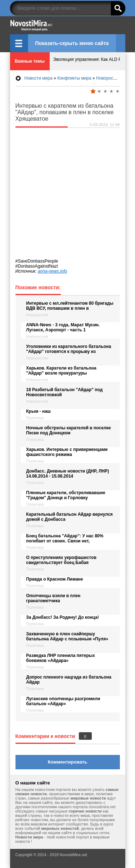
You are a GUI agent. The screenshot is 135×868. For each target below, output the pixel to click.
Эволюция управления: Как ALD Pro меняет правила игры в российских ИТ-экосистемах (85, 61)
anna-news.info (52, 271)
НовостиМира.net (68, 25)
